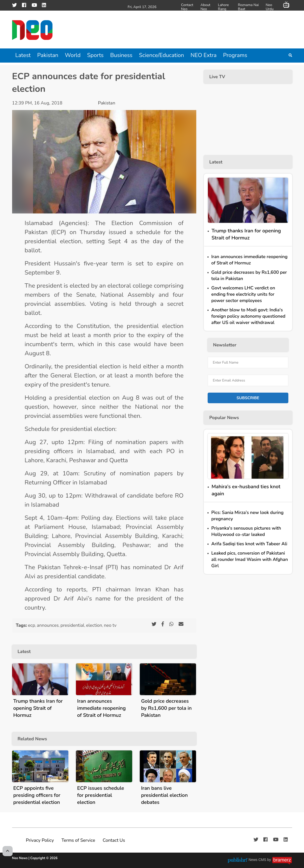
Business (121, 55)
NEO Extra (203, 55)
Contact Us (114, 840)
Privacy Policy (40, 840)
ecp (32, 625)
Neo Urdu (270, 7)
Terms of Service (78, 840)
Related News (32, 739)
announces (48, 625)
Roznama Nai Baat (248, 7)
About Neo (205, 7)
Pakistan (48, 55)
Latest (23, 55)
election (94, 625)
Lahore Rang (223, 7)
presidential (72, 625)
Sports (95, 55)
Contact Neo (187, 7)
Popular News (224, 418)
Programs (235, 55)
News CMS (258, 860)
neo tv (110, 625)
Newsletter (225, 345)
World (73, 55)
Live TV (217, 77)
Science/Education (161, 55)
